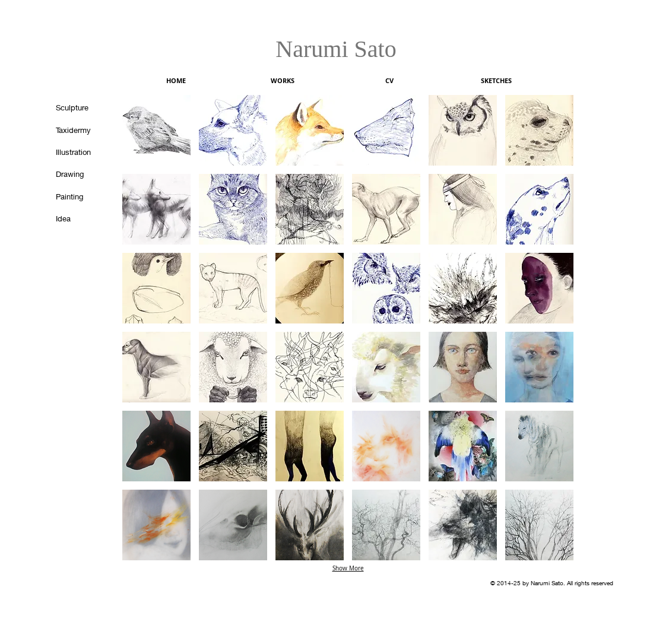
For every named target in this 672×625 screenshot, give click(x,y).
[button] (156, 130)
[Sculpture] (80, 107)
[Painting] (80, 196)
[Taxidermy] (80, 130)
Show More (348, 568)
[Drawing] (80, 174)
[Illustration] (80, 152)
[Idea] (80, 218)
